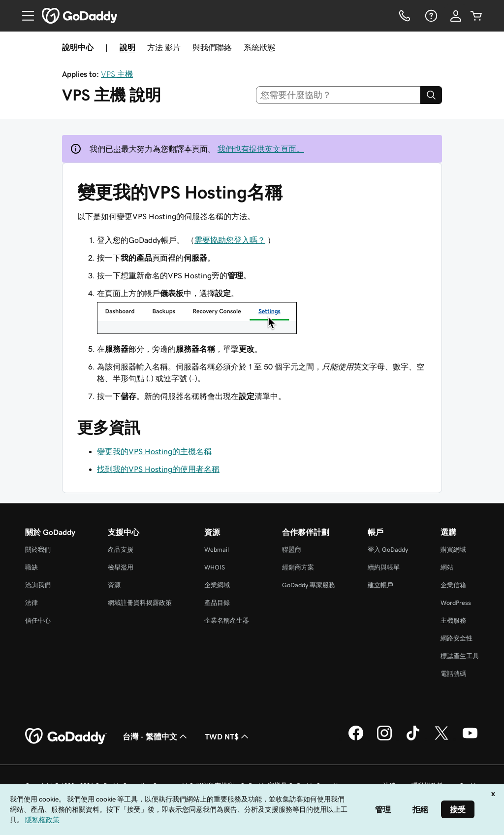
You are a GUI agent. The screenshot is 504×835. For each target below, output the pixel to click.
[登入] (456, 16)
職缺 (31, 567)
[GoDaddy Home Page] (66, 736)
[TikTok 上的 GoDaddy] (413, 739)
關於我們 (38, 550)
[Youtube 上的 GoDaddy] (470, 739)
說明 (127, 47)
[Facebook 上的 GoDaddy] (356, 739)
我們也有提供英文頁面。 (261, 149)
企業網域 (217, 585)
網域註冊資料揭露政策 (140, 603)
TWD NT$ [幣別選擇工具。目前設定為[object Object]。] (228, 736)
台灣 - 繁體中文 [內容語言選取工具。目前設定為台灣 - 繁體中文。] (156, 736)
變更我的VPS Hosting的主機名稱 (154, 451)
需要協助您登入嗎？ (230, 240)
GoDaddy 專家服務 (309, 585)
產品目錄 (217, 603)
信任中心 (38, 620)
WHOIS (215, 567)
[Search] (431, 95)
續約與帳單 (384, 567)
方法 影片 (164, 47)
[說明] (430, 16)
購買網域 (453, 550)
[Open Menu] (24, 16)
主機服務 (453, 620)
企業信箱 (453, 585)
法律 (31, 603)
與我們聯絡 (212, 47)
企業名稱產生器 (227, 620)
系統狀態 (259, 47)
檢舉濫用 (121, 567)
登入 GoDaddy (388, 550)
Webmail (217, 550)
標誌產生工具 (460, 656)
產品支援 (121, 550)
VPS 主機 (117, 74)
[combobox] (338, 95)
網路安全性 (457, 638)
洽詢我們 (38, 585)
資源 (114, 585)
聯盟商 (292, 550)
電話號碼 (453, 674)
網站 (447, 567)
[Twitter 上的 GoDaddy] (441, 739)
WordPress (456, 603)
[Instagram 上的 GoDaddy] (384, 739)
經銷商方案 (298, 567)
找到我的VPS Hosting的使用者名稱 (158, 469)
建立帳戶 (380, 585)
